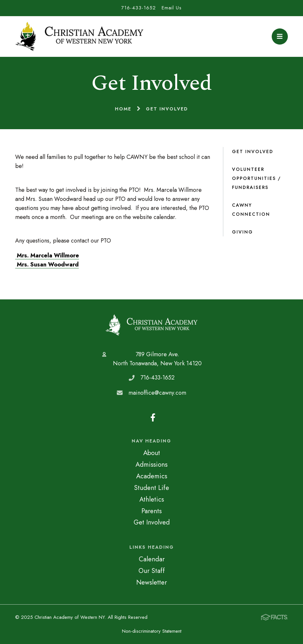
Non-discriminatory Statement (152, 631)
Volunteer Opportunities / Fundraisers (257, 178)
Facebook (153, 417)
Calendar (152, 559)
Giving (242, 232)
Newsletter (151, 582)
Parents (151, 511)
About (152, 453)
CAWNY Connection (251, 210)
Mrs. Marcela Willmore (47, 255)
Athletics (152, 499)
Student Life (151, 488)
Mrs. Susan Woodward (47, 265)
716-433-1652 (139, 8)
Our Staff (152, 571)
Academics (152, 476)
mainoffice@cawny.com (157, 393)
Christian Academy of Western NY (151, 325)
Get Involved (253, 151)
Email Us (172, 8)
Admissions (151, 464)
